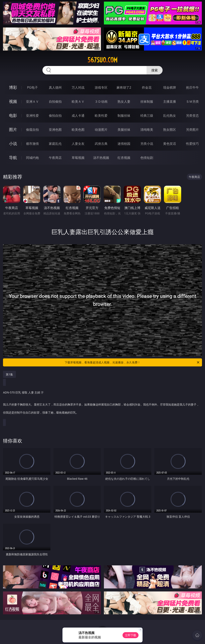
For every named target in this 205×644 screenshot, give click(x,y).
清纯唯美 (147, 130)
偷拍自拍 (55, 116)
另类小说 (147, 144)
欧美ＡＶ (78, 101)
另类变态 (192, 116)
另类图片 (192, 130)
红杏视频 (124, 158)
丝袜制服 (147, 101)
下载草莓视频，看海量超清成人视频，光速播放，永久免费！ (132, 362)
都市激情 (32, 144)
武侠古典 (101, 144)
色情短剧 (147, 158)
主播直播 (170, 101)
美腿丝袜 (124, 130)
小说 (13, 144)
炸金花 (147, 87)
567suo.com (102, 60)
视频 (13, 101)
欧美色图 (78, 130)
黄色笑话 (170, 144)
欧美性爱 (101, 116)
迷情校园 (124, 144)
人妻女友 (78, 144)
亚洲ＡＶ (32, 101)
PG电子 (32, 87)
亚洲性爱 (32, 116)
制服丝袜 (124, 116)
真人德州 (55, 87)
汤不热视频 (101, 158)
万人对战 (78, 87)
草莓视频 (78, 158)
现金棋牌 (170, 87)
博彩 (13, 87)
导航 (13, 158)
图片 (13, 129)
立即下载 (131, 635)
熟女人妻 (124, 101)
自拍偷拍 (55, 101)
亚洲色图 (55, 130)
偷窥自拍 (32, 130)
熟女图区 (170, 130)
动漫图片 (101, 130)
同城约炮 (32, 158)
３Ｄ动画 (101, 101)
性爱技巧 (192, 144)
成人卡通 (78, 116)
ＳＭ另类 (192, 101)
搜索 (155, 70)
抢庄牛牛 (192, 87)
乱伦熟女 (170, 116)
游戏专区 (101, 87)
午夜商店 (55, 158)
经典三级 (147, 116)
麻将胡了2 (124, 87)
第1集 (9, 374)
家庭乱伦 (55, 144)
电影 (13, 115)
